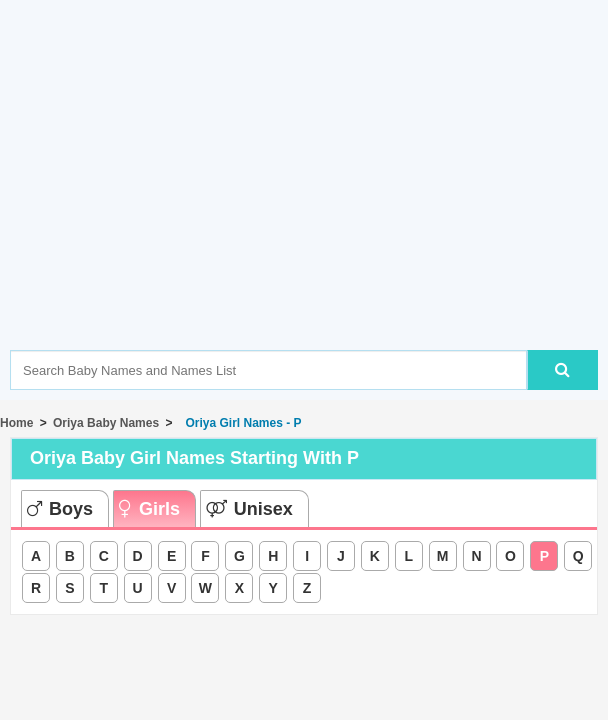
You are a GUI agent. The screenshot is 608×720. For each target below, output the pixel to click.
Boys (60, 509)
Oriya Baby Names (106, 423)
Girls (149, 509)
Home (16, 423)
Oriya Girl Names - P (240, 423)
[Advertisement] (309, 205)
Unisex (249, 509)
